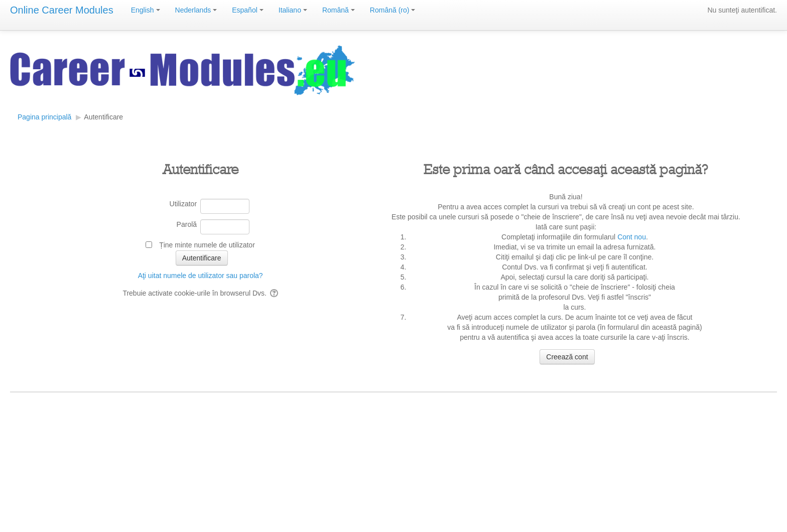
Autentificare (103, 117)
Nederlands (196, 10)
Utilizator (183, 204)
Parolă (187, 224)
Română (339, 10)
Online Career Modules (62, 10)
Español (248, 10)
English (146, 10)
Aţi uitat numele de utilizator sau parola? (201, 276)
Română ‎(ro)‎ (393, 10)
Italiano (293, 10)
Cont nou (632, 237)
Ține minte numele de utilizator (207, 245)
